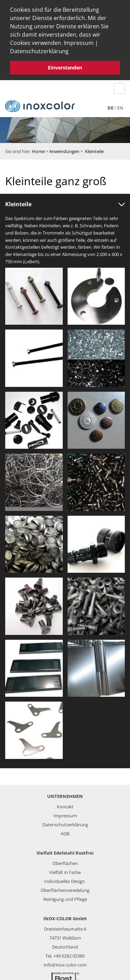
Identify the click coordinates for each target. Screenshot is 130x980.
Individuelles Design (64, 879)
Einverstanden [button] (65, 68)
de (110, 106)
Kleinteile (94, 150)
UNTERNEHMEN (65, 795)
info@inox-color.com (65, 963)
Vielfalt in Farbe (65, 870)
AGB (65, 832)
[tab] (65, 203)
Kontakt (65, 805)
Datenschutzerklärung (39, 51)
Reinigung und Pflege (65, 897)
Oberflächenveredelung (65, 888)
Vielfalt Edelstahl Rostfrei (65, 851)
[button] (71, 52)
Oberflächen (65, 862)
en (120, 106)
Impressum (79, 43)
